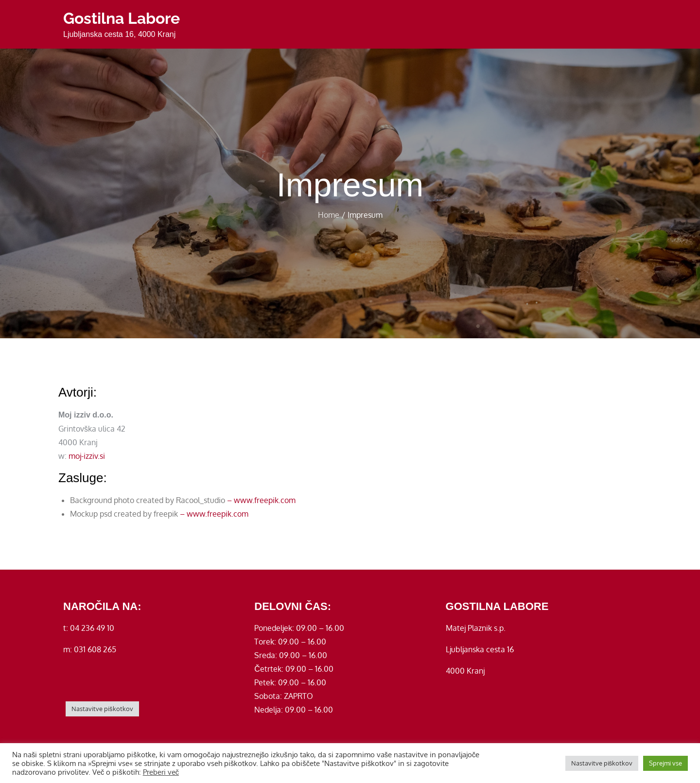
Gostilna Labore (122, 18)
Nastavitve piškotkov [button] (102, 709)
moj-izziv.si (87, 456)
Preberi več (161, 772)
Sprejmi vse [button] (665, 763)
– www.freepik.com (261, 500)
